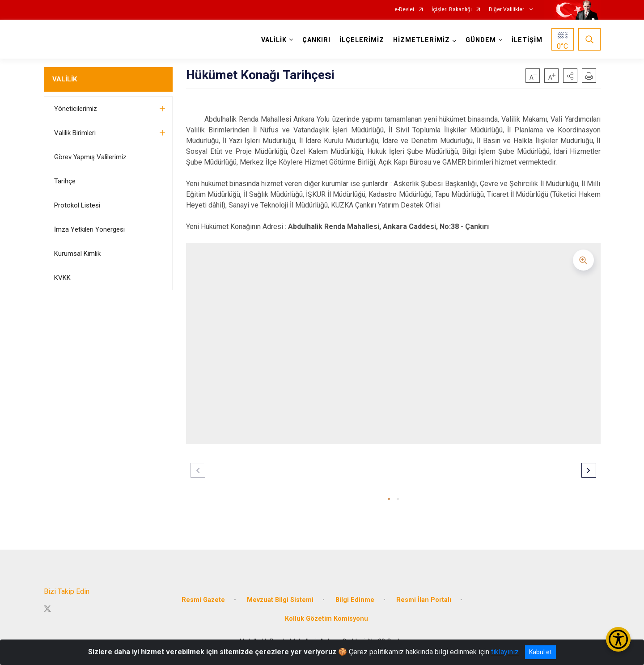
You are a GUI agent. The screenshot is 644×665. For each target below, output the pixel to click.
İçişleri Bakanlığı (452, 10)
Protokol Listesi (77, 205)
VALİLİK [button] (274, 40)
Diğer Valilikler (507, 10)
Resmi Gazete (203, 600)
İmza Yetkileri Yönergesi (89, 229)
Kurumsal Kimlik (77, 254)
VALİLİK (65, 79)
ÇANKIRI (316, 40)
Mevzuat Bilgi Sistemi (280, 600)
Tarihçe (65, 181)
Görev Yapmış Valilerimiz (90, 157)
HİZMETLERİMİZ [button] (422, 40)
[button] (570, 76)
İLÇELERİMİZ (362, 40)
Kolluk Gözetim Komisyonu (326, 619)
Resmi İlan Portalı (424, 600)
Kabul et (540, 652)
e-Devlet (405, 10)
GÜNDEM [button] (481, 40)
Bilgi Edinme (355, 600)
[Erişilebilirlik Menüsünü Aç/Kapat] (618, 639)
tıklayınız (505, 652)
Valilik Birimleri (75, 133)
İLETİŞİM (527, 40)
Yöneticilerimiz (76, 109)
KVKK (62, 278)
